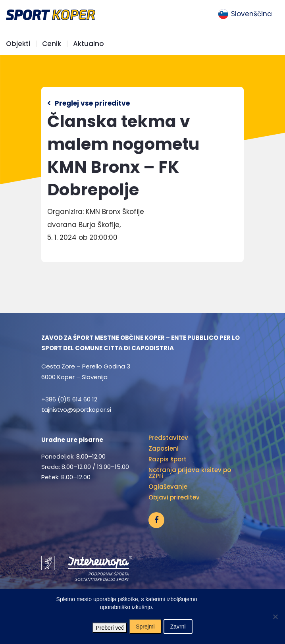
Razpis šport (168, 459)
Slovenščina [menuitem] (251, 14)
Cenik (52, 44)
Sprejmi (145, 627)
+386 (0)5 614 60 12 (69, 399)
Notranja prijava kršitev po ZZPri (190, 473)
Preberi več (110, 628)
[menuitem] (245, 14)
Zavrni (178, 627)
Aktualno (89, 44)
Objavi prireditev (174, 497)
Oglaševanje (168, 487)
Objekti (18, 44)
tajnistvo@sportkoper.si (76, 410)
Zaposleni (164, 448)
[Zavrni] (275, 617)
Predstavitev (168, 438)
